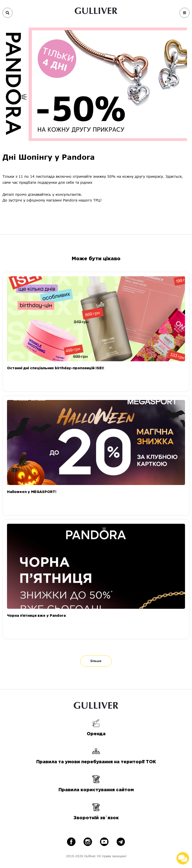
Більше (96, 661)
